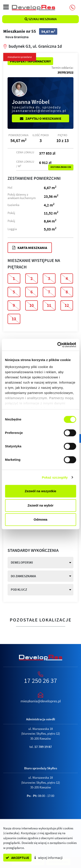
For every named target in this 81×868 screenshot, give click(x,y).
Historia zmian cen (61, 167)
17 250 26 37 (40, 680)
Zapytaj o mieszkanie (41, 118)
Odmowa (40, 519)
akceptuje (17, 858)
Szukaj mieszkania (41, 19)
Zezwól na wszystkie (41, 491)
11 (49, 305)
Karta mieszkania (30, 248)
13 (14, 319)
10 (32, 305)
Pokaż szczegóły (55, 477)
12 (67, 305)
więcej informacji (49, 858)
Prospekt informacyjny (30, 61)
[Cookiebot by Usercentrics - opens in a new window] (58, 345)
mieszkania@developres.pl (41, 701)
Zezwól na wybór (40, 505)
